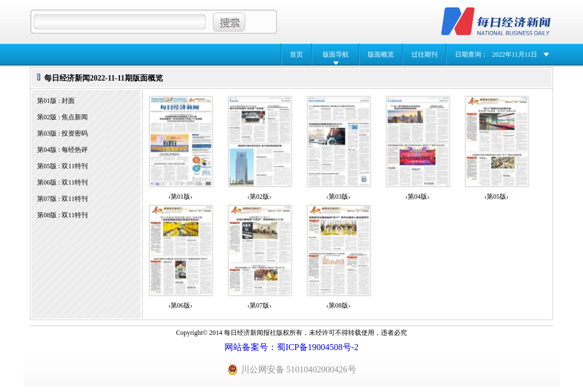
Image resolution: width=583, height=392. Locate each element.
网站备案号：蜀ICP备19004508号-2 (291, 347)
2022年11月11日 (515, 54)
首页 (296, 54)
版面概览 (381, 54)
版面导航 (336, 54)
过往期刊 (424, 54)
